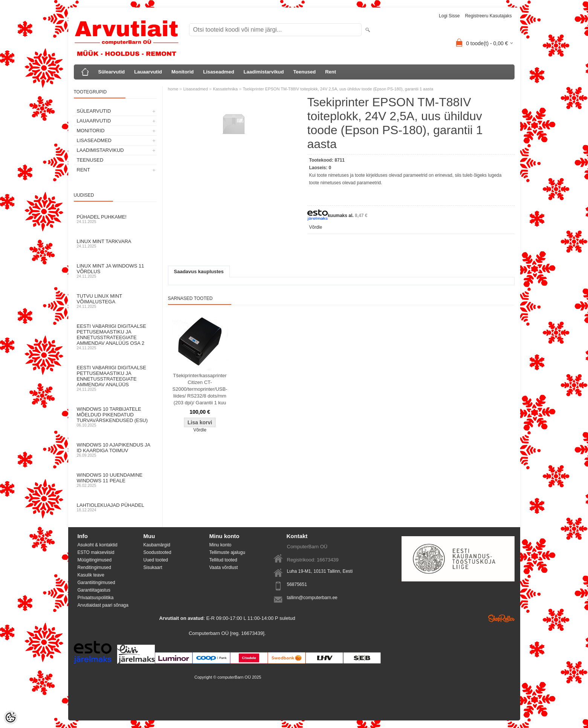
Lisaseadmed (218, 72)
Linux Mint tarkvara (115, 243)
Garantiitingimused (96, 583)
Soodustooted (157, 552)
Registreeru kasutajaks (488, 16)
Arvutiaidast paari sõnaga (103, 605)
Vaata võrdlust (224, 567)
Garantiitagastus (94, 590)
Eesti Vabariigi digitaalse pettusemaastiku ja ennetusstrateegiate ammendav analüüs (115, 378)
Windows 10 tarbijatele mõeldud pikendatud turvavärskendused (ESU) (115, 417)
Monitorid (183, 72)
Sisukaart (153, 567)
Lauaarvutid (148, 72)
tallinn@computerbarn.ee (312, 598)
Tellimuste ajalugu (227, 552)
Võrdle (316, 227)
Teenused (305, 72)
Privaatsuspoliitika (96, 598)
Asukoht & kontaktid (98, 545)
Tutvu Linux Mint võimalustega (115, 301)
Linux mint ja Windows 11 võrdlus (115, 271)
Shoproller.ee (501, 618)
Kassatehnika (225, 89)
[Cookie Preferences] (11, 717)
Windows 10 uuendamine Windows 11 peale (115, 480)
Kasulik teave (91, 575)
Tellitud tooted (223, 560)
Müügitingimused (95, 560)
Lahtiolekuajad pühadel (115, 507)
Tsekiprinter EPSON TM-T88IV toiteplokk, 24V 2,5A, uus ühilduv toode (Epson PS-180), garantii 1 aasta (338, 89)
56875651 (297, 584)
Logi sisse (449, 16)
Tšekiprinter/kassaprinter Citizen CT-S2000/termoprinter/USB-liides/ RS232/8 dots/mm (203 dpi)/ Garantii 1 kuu (200, 389)
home (173, 89)
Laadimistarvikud (264, 72)
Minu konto (221, 545)
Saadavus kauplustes (199, 271)
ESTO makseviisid (96, 552)
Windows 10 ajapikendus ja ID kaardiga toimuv (115, 450)
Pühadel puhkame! (115, 219)
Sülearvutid (112, 72)
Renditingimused (94, 567)
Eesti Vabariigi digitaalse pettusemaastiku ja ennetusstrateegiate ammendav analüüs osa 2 (115, 337)
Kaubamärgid (157, 545)
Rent (331, 72)
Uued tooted (156, 560)
